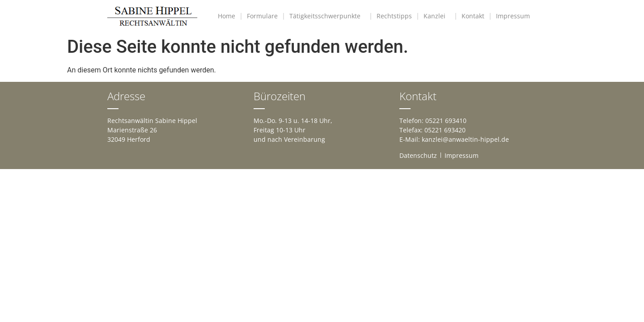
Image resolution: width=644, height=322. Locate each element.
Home (227, 16)
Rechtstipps (394, 16)
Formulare (262, 16)
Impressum (515, 16)
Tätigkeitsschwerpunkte (327, 16)
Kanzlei (437, 16)
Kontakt (473, 16)
